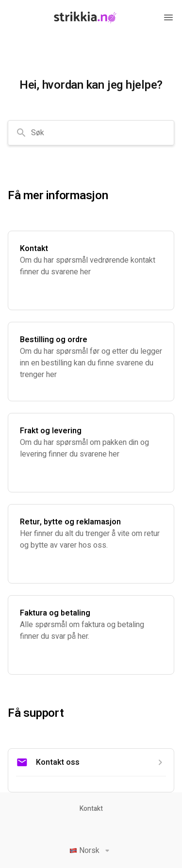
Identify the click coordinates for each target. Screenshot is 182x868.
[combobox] (91, 133)
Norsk (91, 851)
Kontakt (91, 809)
